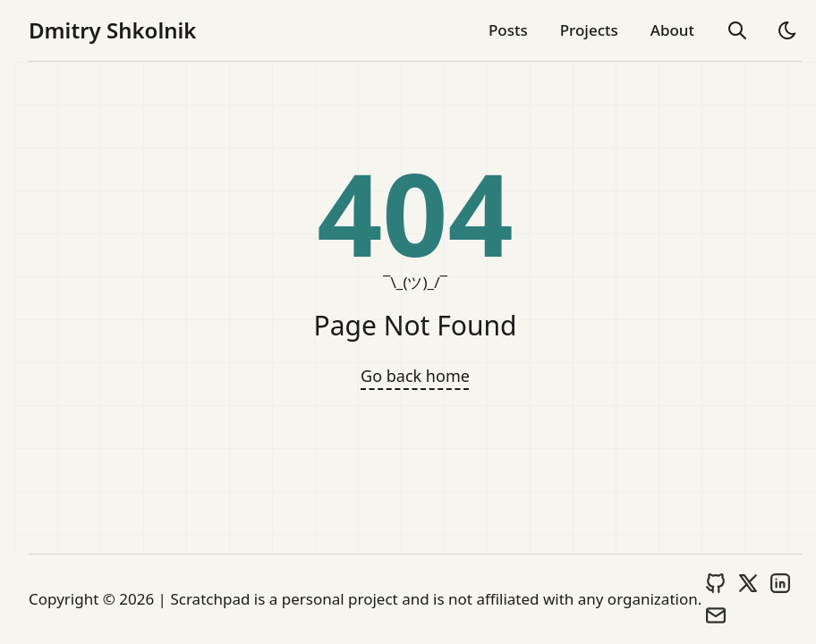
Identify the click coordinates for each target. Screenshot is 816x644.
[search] (737, 30)
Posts (508, 30)
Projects (589, 30)
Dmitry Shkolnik (112, 30)
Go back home (415, 376)
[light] (787, 30)
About (672, 30)
